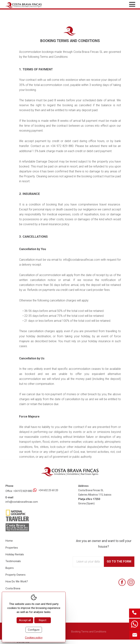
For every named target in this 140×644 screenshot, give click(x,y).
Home (9, 541)
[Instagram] (131, 582)
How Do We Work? (17, 581)
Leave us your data (88, 561)
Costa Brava (13, 588)
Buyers (10, 568)
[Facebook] (122, 582)
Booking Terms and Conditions (89, 632)
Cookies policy (34, 638)
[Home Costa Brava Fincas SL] (27, 5)
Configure (34, 630)
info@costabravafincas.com (22, 502)
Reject (43, 620)
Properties (12, 548)
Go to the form (119, 561)
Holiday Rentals (15, 554)
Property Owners (15, 575)
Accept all (25, 620)
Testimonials (13, 561)
